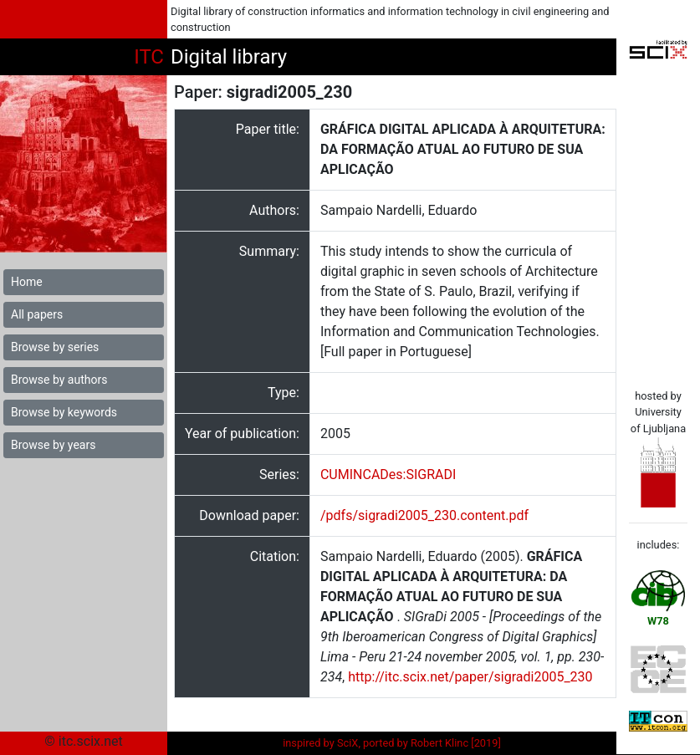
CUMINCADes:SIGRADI (388, 474)
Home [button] (27, 282)
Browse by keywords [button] (64, 412)
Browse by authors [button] (59, 380)
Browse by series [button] (55, 347)
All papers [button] (37, 314)
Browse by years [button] (53, 445)
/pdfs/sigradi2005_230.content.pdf (424, 515)
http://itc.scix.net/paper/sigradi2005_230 (470, 677)
